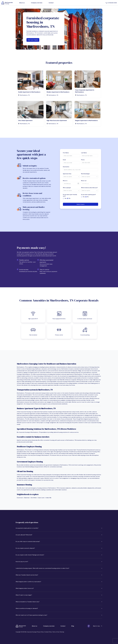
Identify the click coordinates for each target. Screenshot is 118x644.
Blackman (27, 498)
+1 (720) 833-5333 (111, 3)
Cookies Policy (48, 632)
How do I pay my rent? (59, 562)
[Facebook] (89, 626)
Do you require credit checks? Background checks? (59, 555)
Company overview (37, 3)
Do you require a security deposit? (59, 548)
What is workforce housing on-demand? (59, 608)
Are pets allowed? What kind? (59, 535)
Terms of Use (56, 632)
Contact (51, 3)
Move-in (65, 181)
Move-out (84, 181)
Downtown (20, 498)
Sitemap (62, 632)
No (70, 198)
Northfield (34, 498)
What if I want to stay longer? (59, 595)
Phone (83, 160)
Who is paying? (67, 188)
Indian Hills (49, 498)
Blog (73, 626)
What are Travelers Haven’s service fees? (59, 575)
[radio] (64, 198)
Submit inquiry (81, 204)
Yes (66, 198)
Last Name (84, 153)
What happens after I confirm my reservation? (59, 582)
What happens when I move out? (59, 588)
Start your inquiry (33, 40)
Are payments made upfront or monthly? (59, 528)
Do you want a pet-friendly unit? (70, 195)
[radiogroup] (71, 198)
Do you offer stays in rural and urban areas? (59, 542)
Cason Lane (41, 498)
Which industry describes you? (89, 188)
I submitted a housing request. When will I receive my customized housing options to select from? (59, 568)
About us (22, 3)
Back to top (98, 626)
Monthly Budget (85, 174)
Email (64, 160)
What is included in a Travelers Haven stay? (59, 602)
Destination (66, 167)
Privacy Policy (40, 632)
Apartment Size (67, 174)
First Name (66, 153)
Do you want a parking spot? (88, 195)
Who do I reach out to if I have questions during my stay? (59, 615)
